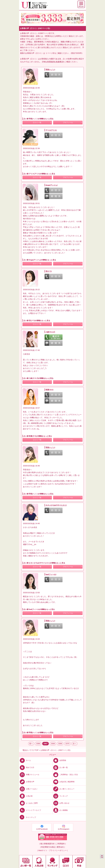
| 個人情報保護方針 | (47, 844)
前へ (31, 744)
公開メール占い (28, 789)
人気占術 (26, 796)
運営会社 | (61, 847)
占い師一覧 (60, 767)
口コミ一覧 (37, 122)
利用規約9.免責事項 (55, 62)
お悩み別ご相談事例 (64, 782)
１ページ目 (50, 53)
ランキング (60, 796)
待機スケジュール (29, 775)
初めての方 (27, 767)
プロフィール (68, 122)
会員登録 (59, 760)
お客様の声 (27, 782)
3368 (53, 744)
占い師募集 (60, 810)
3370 (67, 744)
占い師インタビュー (64, 789)
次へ (74, 744)
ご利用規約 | (61, 844)
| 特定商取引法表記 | (48, 847)
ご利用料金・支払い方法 (65, 775)
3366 (38, 744)
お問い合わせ (61, 803)
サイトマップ (28, 817)
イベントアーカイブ (30, 810)
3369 (60, 744)
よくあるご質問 (28, 803)
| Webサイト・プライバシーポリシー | (53, 850)
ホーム (25, 760)
